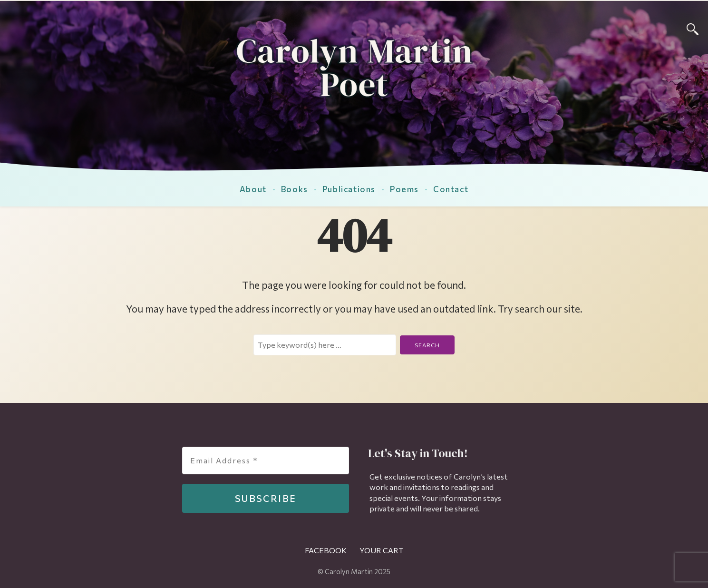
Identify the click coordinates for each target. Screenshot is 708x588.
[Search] (693, 28)
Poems (404, 189)
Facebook (326, 550)
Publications (349, 189)
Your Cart (382, 550)
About (253, 189)
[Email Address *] (266, 461)
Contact (451, 189)
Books (295, 189)
